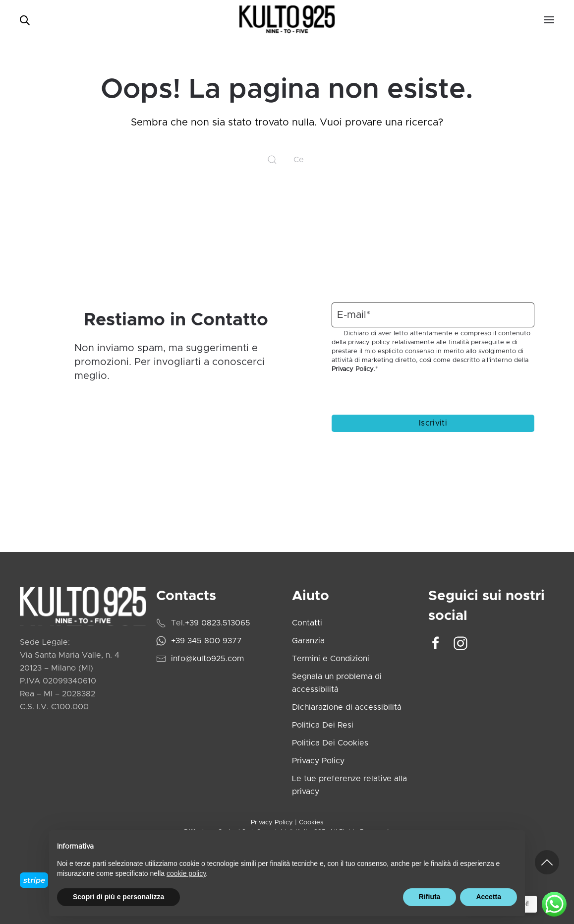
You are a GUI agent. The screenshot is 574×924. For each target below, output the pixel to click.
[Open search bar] (25, 20)
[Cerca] (287, 160)
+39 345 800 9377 (206, 641)
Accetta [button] (488, 897)
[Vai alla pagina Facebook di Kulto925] (436, 643)
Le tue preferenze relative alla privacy (349, 785)
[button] (549, 20)
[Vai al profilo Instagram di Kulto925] (460, 643)
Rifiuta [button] (430, 897)
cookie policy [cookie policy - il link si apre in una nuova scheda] (186, 873)
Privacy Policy (353, 369)
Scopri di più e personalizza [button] (118, 897)
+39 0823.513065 (218, 623)
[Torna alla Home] (287, 20)
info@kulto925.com (207, 659)
